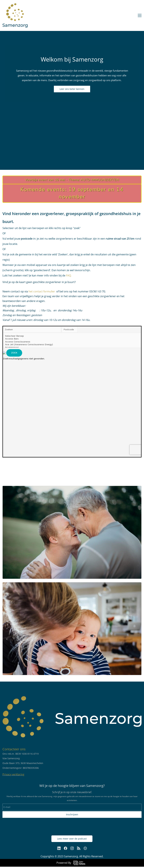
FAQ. (68, 275)
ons (22, 749)
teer (16, 749)
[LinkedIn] (59, 848)
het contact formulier (42, 291)
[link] (72, 488)
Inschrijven (72, 814)
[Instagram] (72, 848)
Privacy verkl (10, 774)
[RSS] (79, 848)
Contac (8, 749)
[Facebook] (66, 848)
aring (21, 774)
